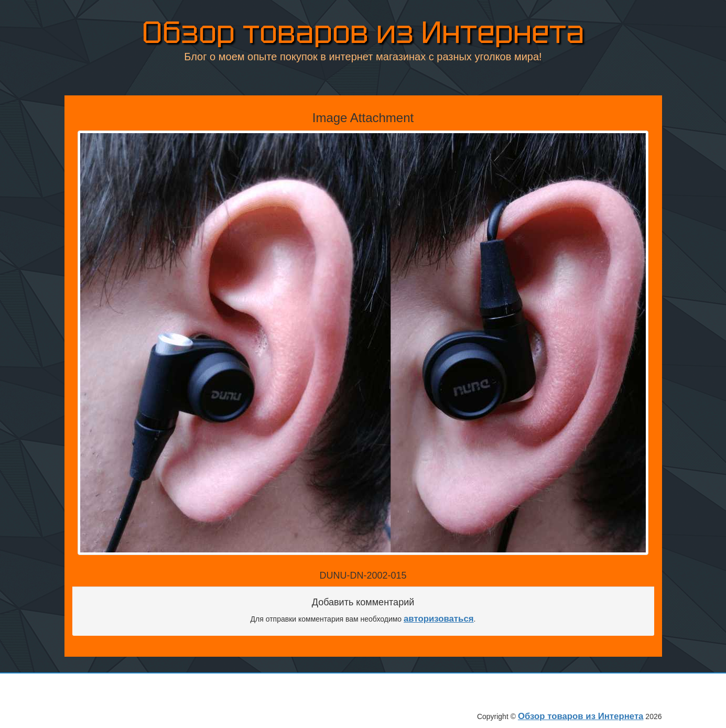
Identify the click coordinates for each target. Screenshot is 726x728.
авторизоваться (439, 619)
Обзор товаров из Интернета (363, 32)
